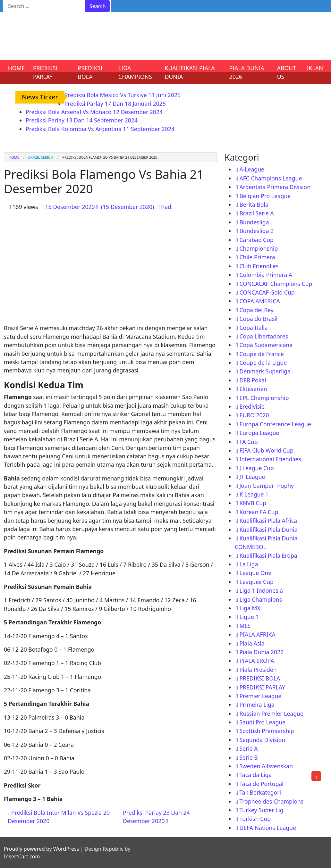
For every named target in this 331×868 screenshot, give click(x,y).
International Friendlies (270, 459)
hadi (167, 207)
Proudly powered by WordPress (41, 849)
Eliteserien (253, 389)
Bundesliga (254, 222)
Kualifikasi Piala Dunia (268, 530)
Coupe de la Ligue (263, 363)
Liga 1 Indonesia (261, 590)
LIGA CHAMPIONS (135, 72)
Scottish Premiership (267, 731)
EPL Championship (264, 398)
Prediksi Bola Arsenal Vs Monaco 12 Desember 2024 (94, 112)
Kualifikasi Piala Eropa (268, 555)
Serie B (248, 757)
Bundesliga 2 (256, 231)
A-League (252, 169)
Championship (259, 248)
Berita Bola (254, 204)
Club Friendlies (259, 266)
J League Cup (256, 468)
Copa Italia (253, 328)
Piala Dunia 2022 (261, 652)
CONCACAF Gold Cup (267, 292)
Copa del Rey (256, 310)
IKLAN (315, 68)
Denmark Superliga (265, 371)
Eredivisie (252, 406)
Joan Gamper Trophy (267, 486)
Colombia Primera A (266, 275)
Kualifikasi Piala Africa (268, 521)
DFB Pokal (253, 380)
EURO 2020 (254, 415)
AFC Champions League (271, 178)
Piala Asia (252, 643)
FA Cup (248, 442)
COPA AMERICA (259, 301)
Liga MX (250, 608)
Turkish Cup (255, 819)
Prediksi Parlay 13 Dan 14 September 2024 (82, 120)
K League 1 (254, 494)
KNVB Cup (253, 503)
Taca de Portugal (261, 784)
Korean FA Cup (259, 512)
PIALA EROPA (257, 661)
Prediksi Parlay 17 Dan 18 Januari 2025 (115, 104)
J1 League (252, 477)
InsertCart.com (22, 856)
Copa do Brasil (258, 319)
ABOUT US (287, 72)
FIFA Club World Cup (266, 450)
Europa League (259, 433)
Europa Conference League (275, 424)
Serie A (248, 748)
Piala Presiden (258, 670)
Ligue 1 (249, 617)
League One (255, 573)
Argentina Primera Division (275, 187)
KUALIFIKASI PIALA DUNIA (190, 72)
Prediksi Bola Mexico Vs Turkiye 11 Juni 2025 (123, 95)
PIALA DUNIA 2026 (247, 72)
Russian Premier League (271, 714)
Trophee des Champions (271, 801)
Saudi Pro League (262, 722)
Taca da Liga (255, 775)
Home (14, 157)
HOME (17, 68)
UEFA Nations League (268, 828)
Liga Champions (261, 599)
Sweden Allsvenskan (266, 766)
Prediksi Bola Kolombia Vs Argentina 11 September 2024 (100, 129)
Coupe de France (261, 354)
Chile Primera (257, 257)
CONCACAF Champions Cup (276, 284)
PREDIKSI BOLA (90, 72)
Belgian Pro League (265, 196)
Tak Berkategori (260, 792)
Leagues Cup (256, 582)
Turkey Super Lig (261, 810)
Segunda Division (262, 740)
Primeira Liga (257, 705)
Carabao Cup (256, 240)
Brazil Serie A (41, 157)
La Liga (249, 564)
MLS (245, 626)
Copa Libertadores (264, 336)
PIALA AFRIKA (257, 634)
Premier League (260, 696)
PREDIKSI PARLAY (45, 72)
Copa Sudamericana (266, 345)
